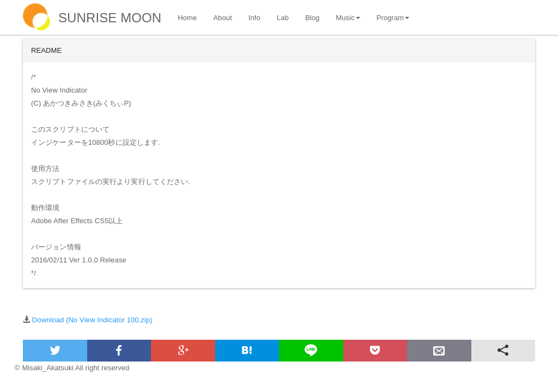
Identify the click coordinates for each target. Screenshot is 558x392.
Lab (283, 18)
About (222, 18)
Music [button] (348, 18)
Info (254, 18)
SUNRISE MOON (110, 18)
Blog (312, 18)
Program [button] (393, 18)
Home (187, 18)
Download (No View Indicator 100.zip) (92, 320)
